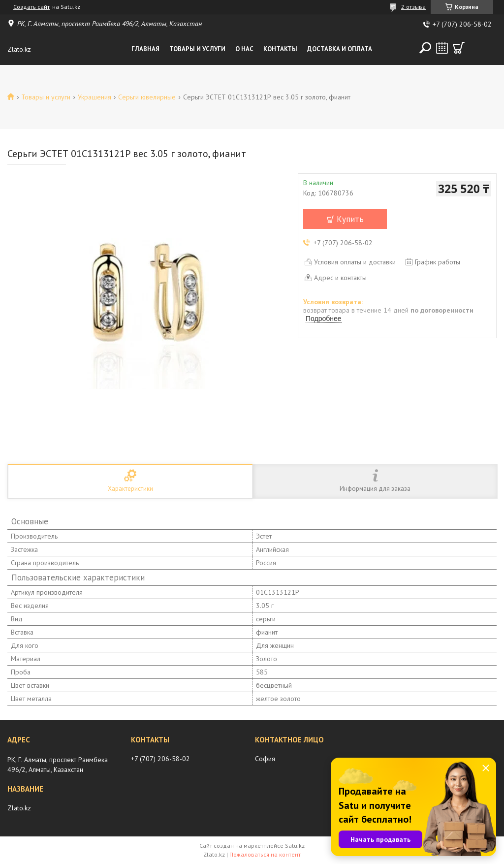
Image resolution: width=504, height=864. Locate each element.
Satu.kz (295, 846)
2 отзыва (413, 7)
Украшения (94, 97)
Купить (350, 219)
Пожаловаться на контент (265, 854)
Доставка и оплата (340, 49)
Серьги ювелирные (147, 97)
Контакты (280, 49)
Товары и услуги (197, 49)
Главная (145, 49)
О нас (244, 49)
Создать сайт (31, 7)
